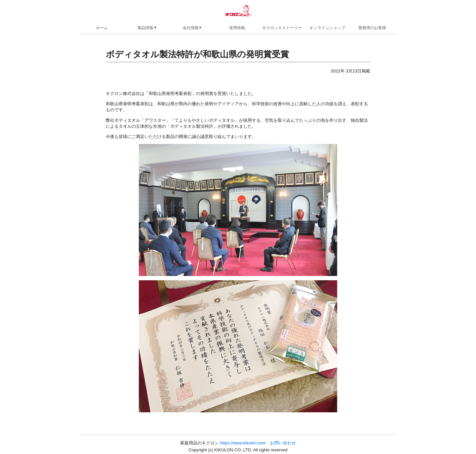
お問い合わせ (283, 443)
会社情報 (192, 27)
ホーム (102, 28)
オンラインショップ (327, 28)
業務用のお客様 (372, 28)
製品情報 (147, 27)
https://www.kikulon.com (243, 443)
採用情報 (237, 28)
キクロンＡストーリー (282, 28)
